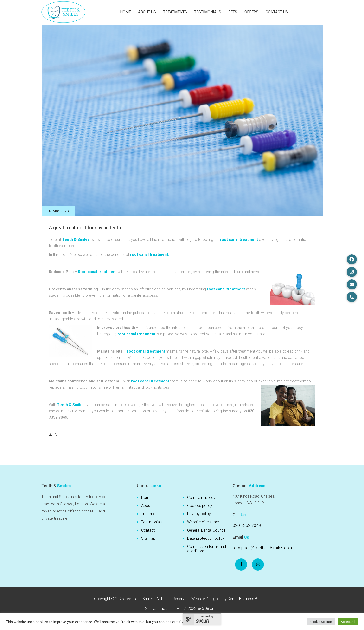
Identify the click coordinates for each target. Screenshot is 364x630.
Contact (148, 530)
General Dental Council (206, 530)
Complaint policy (201, 497)
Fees (233, 12)
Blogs (59, 435)
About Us (147, 12)
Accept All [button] (348, 622)
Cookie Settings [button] (321, 622)
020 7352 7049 (247, 525)
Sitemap (148, 538)
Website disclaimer (203, 522)
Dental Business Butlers (247, 599)
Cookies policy (200, 506)
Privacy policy (199, 514)
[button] (352, 259)
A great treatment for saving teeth (85, 228)
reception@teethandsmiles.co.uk (263, 548)
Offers (251, 12)
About (146, 506)
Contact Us (277, 12)
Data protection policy (206, 538)
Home (125, 12)
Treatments (175, 12)
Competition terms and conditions (207, 549)
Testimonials (208, 12)
